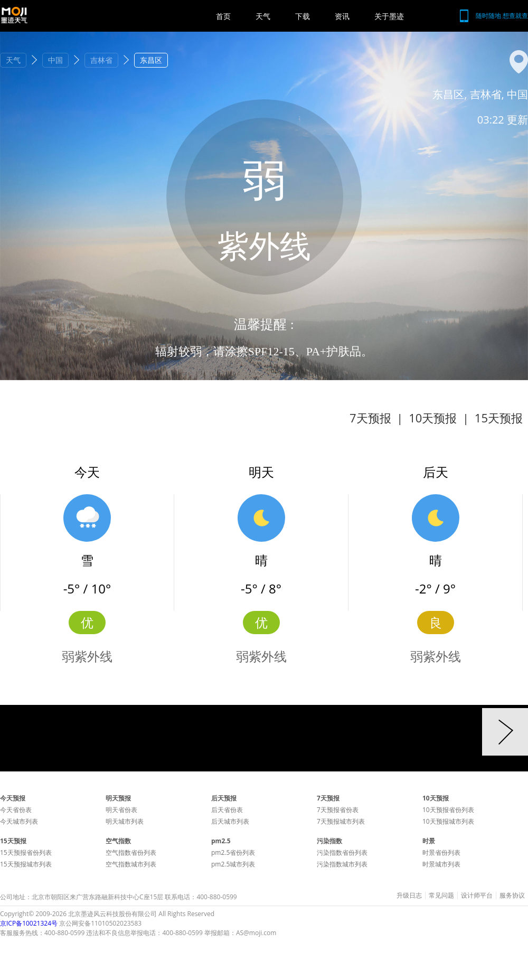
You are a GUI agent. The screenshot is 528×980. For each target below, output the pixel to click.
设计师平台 (477, 896)
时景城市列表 (441, 864)
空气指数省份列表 (131, 852)
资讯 (342, 16)
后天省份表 (227, 810)
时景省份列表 (441, 852)
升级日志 (409, 896)
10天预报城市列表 (448, 821)
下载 (303, 16)
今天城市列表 (19, 821)
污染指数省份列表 (342, 852)
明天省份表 (121, 810)
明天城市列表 (125, 821)
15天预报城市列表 (26, 864)
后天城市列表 (230, 821)
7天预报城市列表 (341, 821)
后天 (436, 472)
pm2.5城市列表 (233, 864)
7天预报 (370, 418)
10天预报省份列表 (448, 810)
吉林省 (101, 60)
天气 (263, 16)
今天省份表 (16, 810)
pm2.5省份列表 (233, 852)
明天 (261, 472)
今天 (87, 472)
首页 (223, 16)
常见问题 (441, 896)
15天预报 (499, 418)
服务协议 (512, 896)
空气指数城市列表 (131, 864)
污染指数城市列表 (342, 864)
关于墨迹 (389, 16)
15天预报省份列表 (26, 852)
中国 (55, 60)
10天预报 (433, 418)
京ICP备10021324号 (29, 923)
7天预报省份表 (338, 810)
